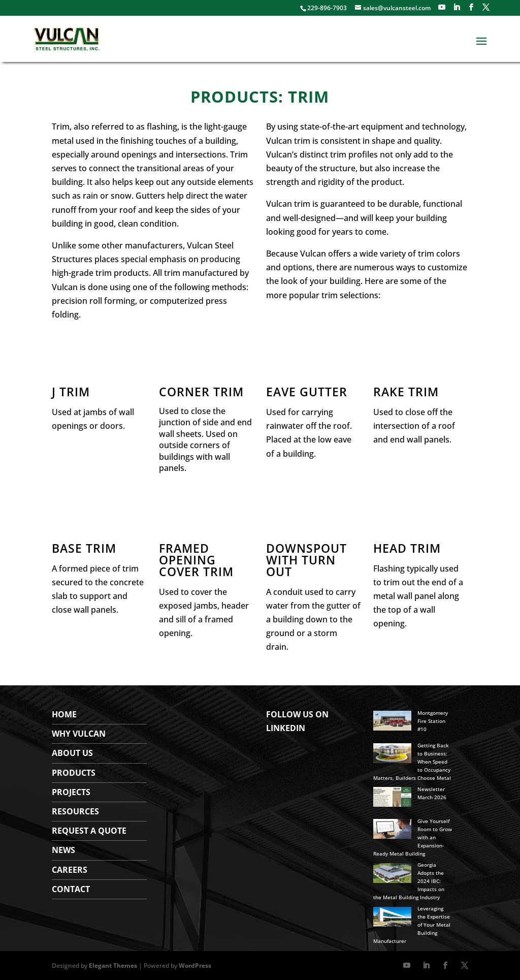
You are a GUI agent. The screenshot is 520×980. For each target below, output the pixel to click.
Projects (71, 792)
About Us (72, 753)
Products (74, 773)
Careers (70, 870)
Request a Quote (89, 831)
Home (64, 714)
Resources (75, 811)
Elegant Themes (113, 966)
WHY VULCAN (79, 734)
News (63, 850)
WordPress (195, 966)
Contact (71, 889)
